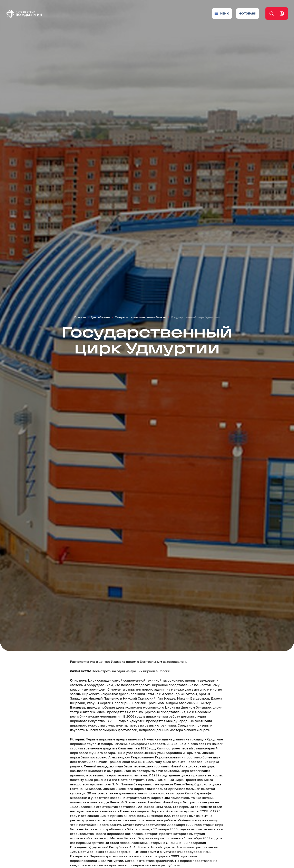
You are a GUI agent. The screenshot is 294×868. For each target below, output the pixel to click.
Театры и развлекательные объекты (141, 317)
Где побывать (100, 317)
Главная (80, 317)
